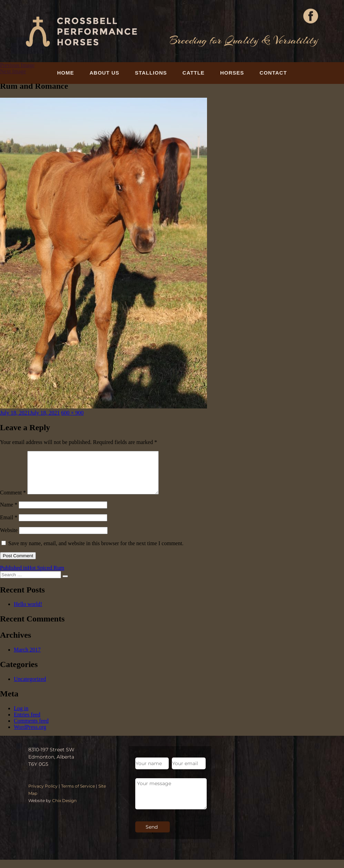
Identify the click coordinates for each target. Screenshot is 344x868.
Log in (21, 717)
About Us (105, 73)
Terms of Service (78, 794)
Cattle (194, 73)
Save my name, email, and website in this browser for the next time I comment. (96, 552)
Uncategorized (30, 687)
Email (9, 526)
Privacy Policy (43, 794)
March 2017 (27, 658)
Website (9, 538)
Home (65, 73)
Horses (232, 73)
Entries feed (27, 723)
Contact (273, 73)
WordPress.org (30, 735)
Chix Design (64, 809)
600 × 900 (72, 413)
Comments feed (31, 729)
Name (9, 513)
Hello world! (28, 612)
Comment (13, 501)
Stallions (151, 73)
